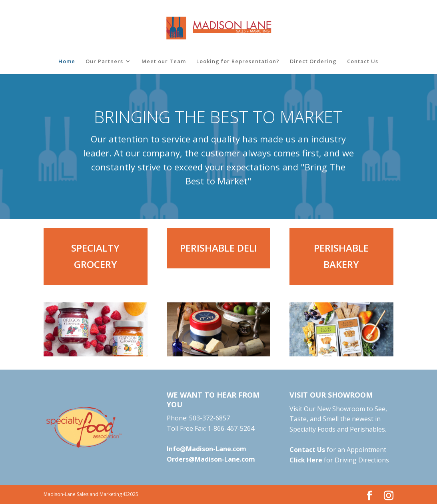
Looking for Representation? (238, 62)
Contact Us (363, 62)
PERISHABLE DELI (218, 248)
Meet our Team (164, 62)
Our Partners (104, 62)
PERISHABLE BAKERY (341, 256)
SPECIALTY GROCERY (95, 256)
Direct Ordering (313, 62)
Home (67, 62)
